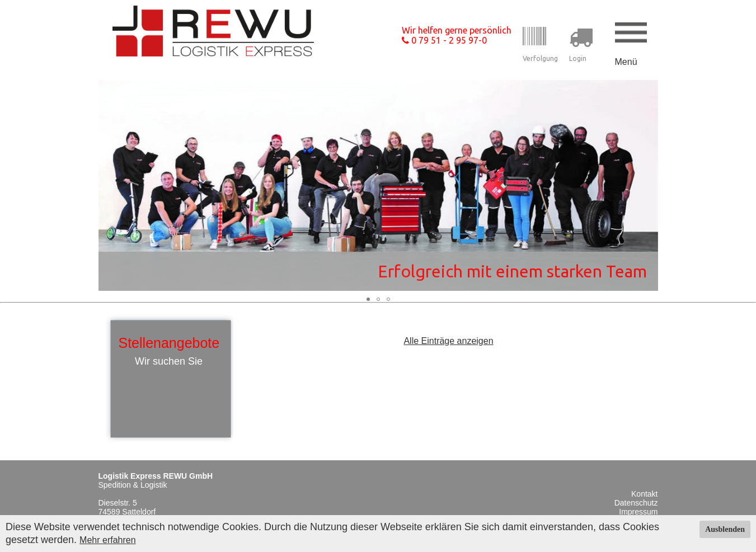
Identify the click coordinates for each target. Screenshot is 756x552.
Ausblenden (725, 529)
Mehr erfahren (108, 540)
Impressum (638, 512)
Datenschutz (636, 503)
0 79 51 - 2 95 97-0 (444, 40)
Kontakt (644, 494)
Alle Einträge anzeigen (448, 341)
